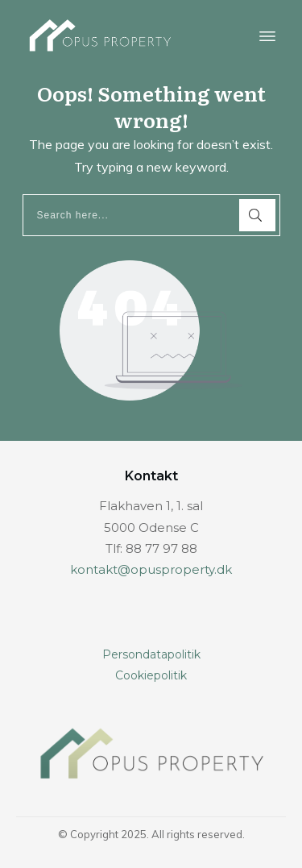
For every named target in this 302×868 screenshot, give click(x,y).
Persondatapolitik (151, 654)
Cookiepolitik (151, 675)
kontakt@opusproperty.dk (151, 569)
